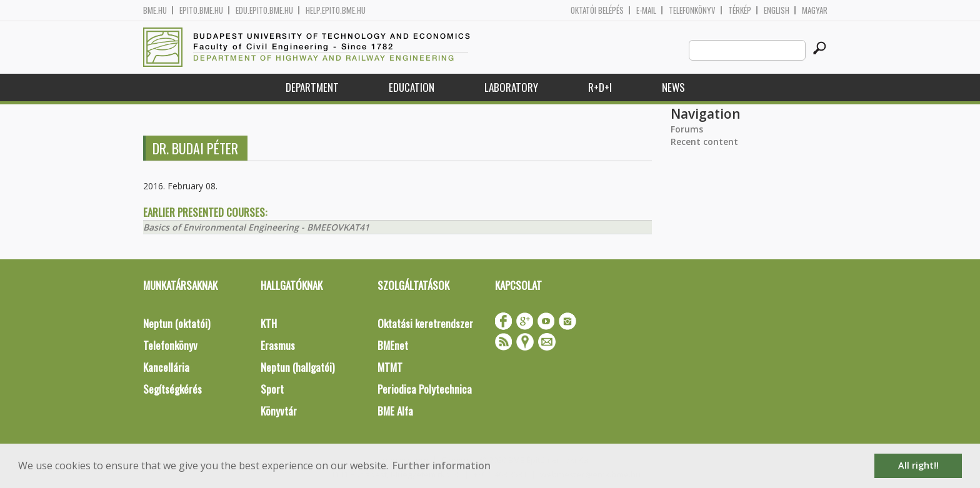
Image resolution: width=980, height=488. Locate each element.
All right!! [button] (918, 465)
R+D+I (600, 87)
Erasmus (278, 345)
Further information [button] (442, 466)
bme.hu (155, 10)
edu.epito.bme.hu (264, 10)
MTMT (390, 367)
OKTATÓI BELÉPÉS (597, 10)
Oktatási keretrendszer (425, 323)
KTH (269, 323)
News (673, 87)
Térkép (740, 10)
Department (312, 87)
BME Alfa (395, 411)
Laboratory (511, 87)
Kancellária (166, 367)
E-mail (646, 10)
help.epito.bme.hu (336, 10)
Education (412, 87)
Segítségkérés (172, 389)
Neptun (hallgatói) (297, 367)
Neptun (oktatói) (177, 323)
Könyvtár (279, 411)
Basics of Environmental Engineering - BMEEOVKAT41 (256, 227)
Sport (272, 389)
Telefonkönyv (692, 10)
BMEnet (393, 345)
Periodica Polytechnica (425, 389)
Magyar (815, 10)
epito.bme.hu (201, 10)
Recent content (704, 142)
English (777, 10)
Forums (687, 129)
